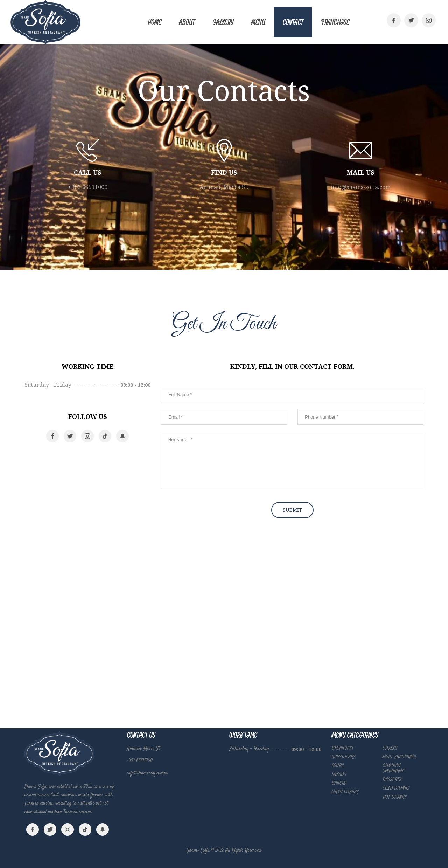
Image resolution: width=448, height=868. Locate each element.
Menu (258, 23)
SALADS (339, 774)
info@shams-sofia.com (361, 187)
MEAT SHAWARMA (400, 757)
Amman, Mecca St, (224, 187)
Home (155, 23)
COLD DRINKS (396, 788)
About (187, 23)
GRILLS (390, 748)
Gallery (223, 23)
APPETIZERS (344, 757)
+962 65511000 (88, 187)
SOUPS (338, 765)
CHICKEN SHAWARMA (394, 768)
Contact (293, 23)
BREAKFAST (343, 748)
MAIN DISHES (345, 792)
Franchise (335, 23)
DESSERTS (392, 779)
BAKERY (339, 783)
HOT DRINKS (395, 797)
